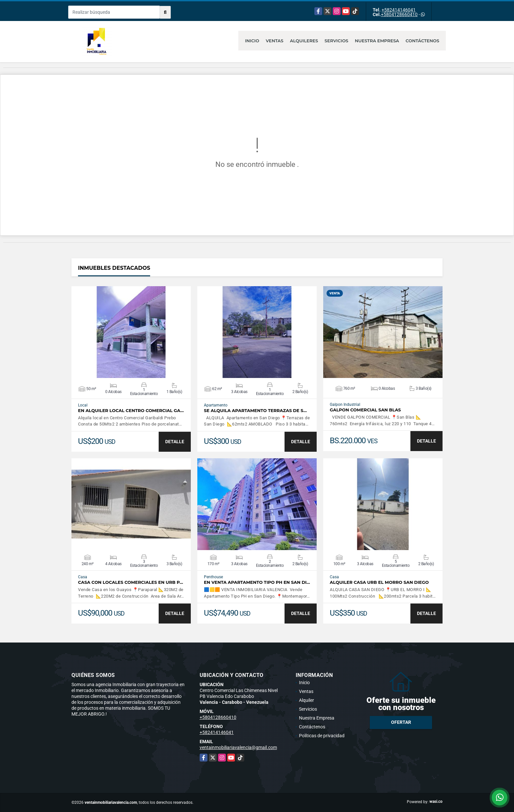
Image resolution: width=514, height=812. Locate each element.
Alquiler (306, 700)
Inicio (252, 41)
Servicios (336, 41)
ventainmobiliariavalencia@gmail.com (238, 747)
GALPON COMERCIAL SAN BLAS (365, 410)
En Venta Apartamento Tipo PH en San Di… (257, 582)
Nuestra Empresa (377, 41)
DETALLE (175, 442)
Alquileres (304, 41)
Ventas (275, 41)
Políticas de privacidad (322, 736)
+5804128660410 (399, 14)
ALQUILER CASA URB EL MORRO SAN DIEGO (379, 582)
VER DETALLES (131, 332)
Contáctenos (422, 41)
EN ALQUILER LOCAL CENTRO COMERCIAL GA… (131, 411)
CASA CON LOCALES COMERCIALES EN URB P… (130, 582)
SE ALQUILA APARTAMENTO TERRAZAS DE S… (255, 411)
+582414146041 (399, 10)
